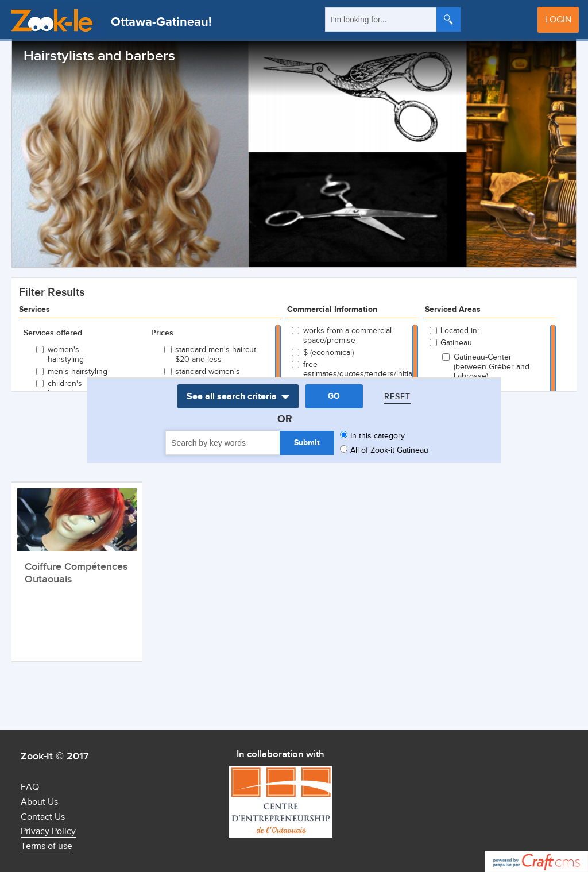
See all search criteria (232, 397)
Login (558, 20)
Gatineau (456, 343)
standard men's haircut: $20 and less (216, 355)
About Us (39, 802)
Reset (397, 397)
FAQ (30, 787)
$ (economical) (328, 353)
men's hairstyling (78, 372)
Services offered (53, 333)
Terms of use (47, 846)
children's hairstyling (66, 389)
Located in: (460, 331)
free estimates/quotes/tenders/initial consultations (352, 375)
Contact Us (43, 817)
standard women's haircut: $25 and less (212, 377)
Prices (162, 333)
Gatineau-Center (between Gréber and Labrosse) (492, 367)
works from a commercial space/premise (347, 336)
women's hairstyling (66, 355)
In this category (378, 436)
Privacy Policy (48, 832)
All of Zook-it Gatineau (389, 450)
